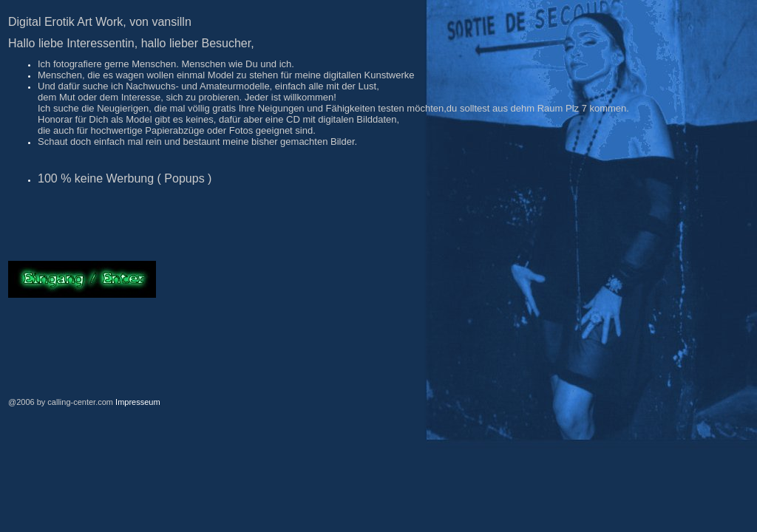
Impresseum (138, 402)
